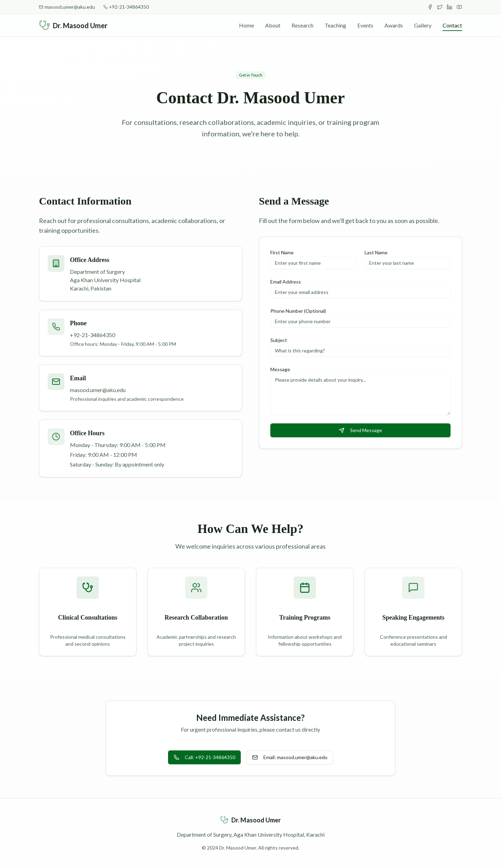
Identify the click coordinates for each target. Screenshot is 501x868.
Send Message (360, 430)
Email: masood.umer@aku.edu (290, 757)
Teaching (335, 25)
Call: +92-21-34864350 (204, 757)
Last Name (376, 252)
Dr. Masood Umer (80, 25)
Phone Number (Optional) (298, 311)
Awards (394, 25)
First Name (282, 252)
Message (280, 369)
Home (246, 25)
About (273, 25)
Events (365, 25)
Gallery (423, 25)
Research (303, 25)
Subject (279, 340)
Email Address (286, 282)
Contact (452, 26)
